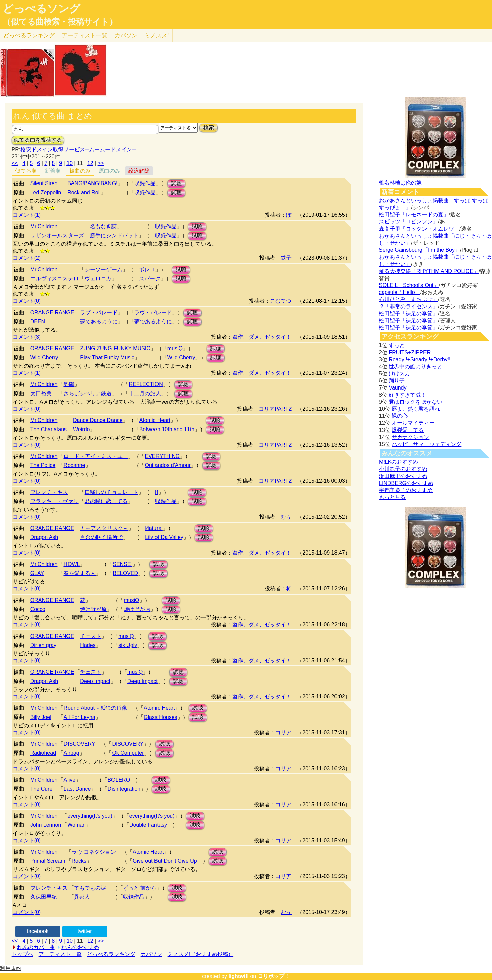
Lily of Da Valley (164, 537)
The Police (43, 465)
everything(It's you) (90, 816)
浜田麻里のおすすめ (403, 476)
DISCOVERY (79, 744)
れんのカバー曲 (36, 947)
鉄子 (286, 258)
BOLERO (119, 780)
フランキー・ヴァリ (54, 501)
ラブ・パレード (99, 312)
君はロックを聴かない (415, 402)
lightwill (238, 976)
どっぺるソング (41, 9)
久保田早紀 (44, 897)
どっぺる (29, 35)
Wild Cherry (44, 357)
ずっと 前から (140, 888)
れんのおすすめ (80, 947)
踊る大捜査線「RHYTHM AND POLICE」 (429, 271)
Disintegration (124, 789)
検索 (209, 128)
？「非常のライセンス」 (408, 306)
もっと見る (392, 497)
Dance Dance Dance (98, 420)
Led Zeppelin (46, 192)
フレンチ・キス (49, 492)
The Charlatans (49, 429)
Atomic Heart (155, 420)
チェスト (91, 636)
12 (90, 163)
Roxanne (74, 465)
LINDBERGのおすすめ (406, 483)
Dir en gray (43, 645)
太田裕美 (41, 393)
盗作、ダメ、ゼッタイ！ (262, 337)
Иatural (154, 528)
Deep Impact (95, 681)
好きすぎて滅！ (407, 395)
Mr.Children (44, 226)
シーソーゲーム (103, 269)
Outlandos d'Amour (168, 465)
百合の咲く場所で (101, 537)
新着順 (53, 171)
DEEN (38, 321)
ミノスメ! (157, 35)
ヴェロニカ (98, 278)
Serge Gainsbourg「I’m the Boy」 (419, 250)
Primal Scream (48, 861)
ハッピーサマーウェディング (427, 444)
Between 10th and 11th (167, 429)
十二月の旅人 (145, 393)
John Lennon (46, 825)
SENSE (122, 564)
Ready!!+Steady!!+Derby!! (419, 359)
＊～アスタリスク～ (104, 528)
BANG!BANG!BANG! (92, 183)
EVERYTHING (162, 456)
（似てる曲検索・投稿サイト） (60, 22)
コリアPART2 (275, 409)
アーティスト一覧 (60, 954)
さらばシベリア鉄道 (88, 393)
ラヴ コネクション (94, 852)
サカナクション (410, 437)
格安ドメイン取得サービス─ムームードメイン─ (78, 149)
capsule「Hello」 (400, 292)
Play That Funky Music (107, 357)
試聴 (176, 183)
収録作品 (145, 183)
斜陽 (69, 384)
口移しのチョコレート (111, 492)
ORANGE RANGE (52, 312)
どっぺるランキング (111, 954)
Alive (69, 780)
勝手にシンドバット (114, 235)
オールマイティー (413, 423)
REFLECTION (146, 384)
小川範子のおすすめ (403, 469)
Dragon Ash (44, 537)
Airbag (71, 753)
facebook (38, 931)
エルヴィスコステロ (54, 278)
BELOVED (125, 573)
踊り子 (397, 381)
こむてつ (281, 301)
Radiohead (43, 753)
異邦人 (82, 897)
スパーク (150, 278)
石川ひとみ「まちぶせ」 (408, 299)
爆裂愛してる (408, 430)
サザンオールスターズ (57, 235)
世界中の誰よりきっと (415, 366)
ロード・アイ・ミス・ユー (96, 456)
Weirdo (81, 429)
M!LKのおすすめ (398, 462)
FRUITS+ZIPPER (410, 352)
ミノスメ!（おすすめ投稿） (200, 954)
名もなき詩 (103, 226)
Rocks (79, 861)
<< (15, 163)
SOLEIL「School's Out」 (409, 285)
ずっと (397, 345)
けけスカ (399, 374)
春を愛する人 (80, 573)
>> (101, 163)
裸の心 (400, 416)
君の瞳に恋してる (106, 501)
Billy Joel (41, 717)
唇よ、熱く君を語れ (416, 409)
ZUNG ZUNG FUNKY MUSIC (115, 348)
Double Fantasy (148, 825)
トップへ (23, 954)
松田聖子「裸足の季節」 (408, 313)
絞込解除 (139, 171)
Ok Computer (128, 753)
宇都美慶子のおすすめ (406, 490)
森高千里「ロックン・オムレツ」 (419, 229)
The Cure (41, 789)
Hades (88, 645)
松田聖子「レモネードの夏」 (414, 215)
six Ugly (128, 645)
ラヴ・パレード (153, 312)
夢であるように (99, 321)
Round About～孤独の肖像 (95, 708)
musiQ (175, 348)
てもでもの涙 (90, 888)
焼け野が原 (93, 609)
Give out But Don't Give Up (165, 861)
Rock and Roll (84, 192)
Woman (76, 825)
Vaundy (397, 388)
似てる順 (26, 171)
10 (70, 163)
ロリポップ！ (274, 976)
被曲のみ (80, 171)
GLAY (37, 573)
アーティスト (85, 35)
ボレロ (147, 269)
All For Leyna (79, 717)
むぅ (286, 517)
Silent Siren (44, 183)
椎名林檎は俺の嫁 (400, 183)
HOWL (72, 564)
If (157, 492)
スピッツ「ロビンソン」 (408, 222)
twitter (85, 931)
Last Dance (77, 789)
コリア (283, 732)
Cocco (38, 609)
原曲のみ (109, 171)
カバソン (126, 35)
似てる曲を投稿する (38, 140)
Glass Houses (161, 717)
